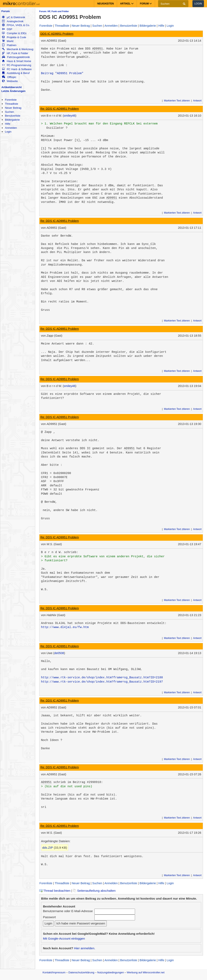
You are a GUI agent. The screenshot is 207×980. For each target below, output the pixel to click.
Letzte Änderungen (13, 91)
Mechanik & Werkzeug (18, 49)
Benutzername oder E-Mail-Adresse (68, 911)
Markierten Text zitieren (177, 101)
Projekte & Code (14, 37)
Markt (8, 41)
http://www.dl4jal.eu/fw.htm (65, 627)
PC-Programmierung (17, 65)
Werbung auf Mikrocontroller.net (146, 972)
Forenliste (11, 100)
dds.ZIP (48, 848)
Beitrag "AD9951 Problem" (62, 73)
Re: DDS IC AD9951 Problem (60, 109)
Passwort (49, 917)
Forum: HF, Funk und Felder (54, 11)
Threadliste (11, 104)
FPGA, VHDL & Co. (16, 25)
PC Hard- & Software (17, 69)
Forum (6, 11)
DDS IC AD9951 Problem (57, 34)
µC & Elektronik (14, 17)
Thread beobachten (55, 891)
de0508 (59, 653)
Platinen (9, 45)
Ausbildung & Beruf (16, 73)
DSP (7, 29)
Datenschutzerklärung (81, 972)
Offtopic (9, 77)
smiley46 (69, 116)
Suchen (9, 112)
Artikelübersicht (12, 87)
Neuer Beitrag (13, 108)
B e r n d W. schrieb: (60, 552)
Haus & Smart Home (17, 61)
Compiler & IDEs (14, 33)
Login (198, 4)
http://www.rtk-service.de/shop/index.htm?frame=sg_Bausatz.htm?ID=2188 (102, 678)
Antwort (197, 101)
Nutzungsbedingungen (111, 972)
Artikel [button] (127, 4)
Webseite (10, 81)
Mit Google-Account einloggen (64, 938)
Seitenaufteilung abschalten (94, 891)
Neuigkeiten (106, 4)
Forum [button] (146, 4)
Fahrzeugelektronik (16, 57)
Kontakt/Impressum (54, 972)
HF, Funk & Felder (15, 53)
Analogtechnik (13, 21)
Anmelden (11, 128)
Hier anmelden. (85, 948)
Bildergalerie (12, 120)
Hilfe (7, 124)
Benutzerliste (13, 116)
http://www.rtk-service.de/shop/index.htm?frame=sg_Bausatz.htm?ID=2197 (102, 682)
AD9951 (97, 49)
